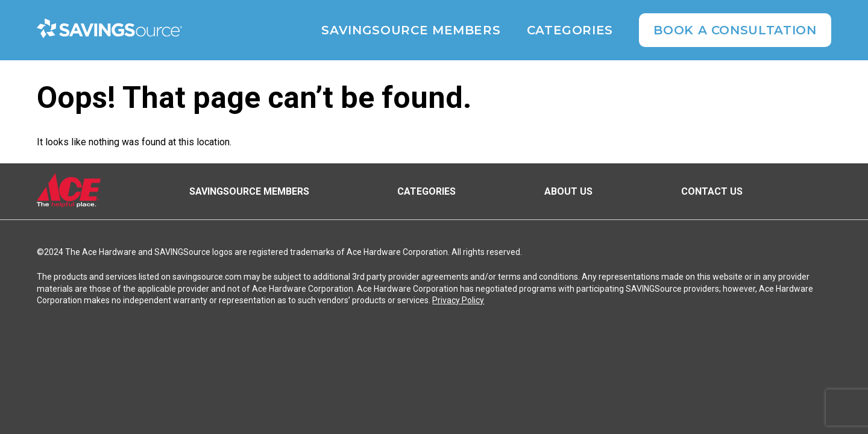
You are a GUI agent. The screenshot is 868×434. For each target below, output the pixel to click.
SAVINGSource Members (411, 30)
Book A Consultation (735, 30)
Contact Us (712, 191)
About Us (568, 191)
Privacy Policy (458, 300)
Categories (570, 30)
